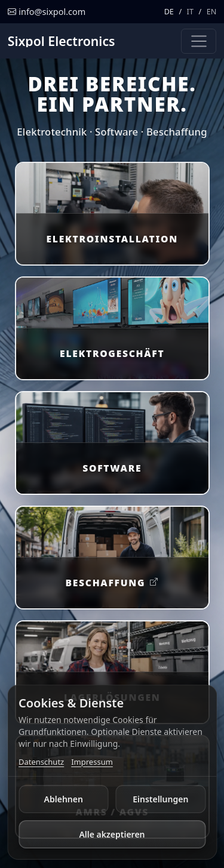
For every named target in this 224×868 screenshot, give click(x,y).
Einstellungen (160, 799)
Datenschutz (41, 762)
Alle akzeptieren (112, 834)
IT (190, 11)
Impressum (92, 762)
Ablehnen (64, 799)
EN (212, 11)
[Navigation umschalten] (199, 41)
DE (169, 11)
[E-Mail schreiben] (47, 12)
